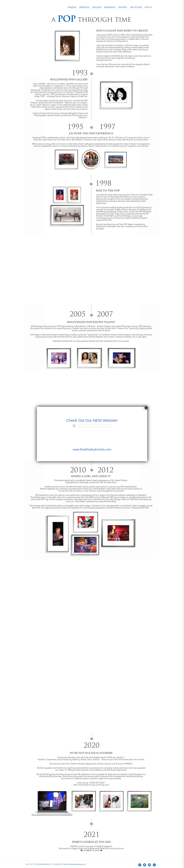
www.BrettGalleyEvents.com (92, 449)
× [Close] (146, 408)
